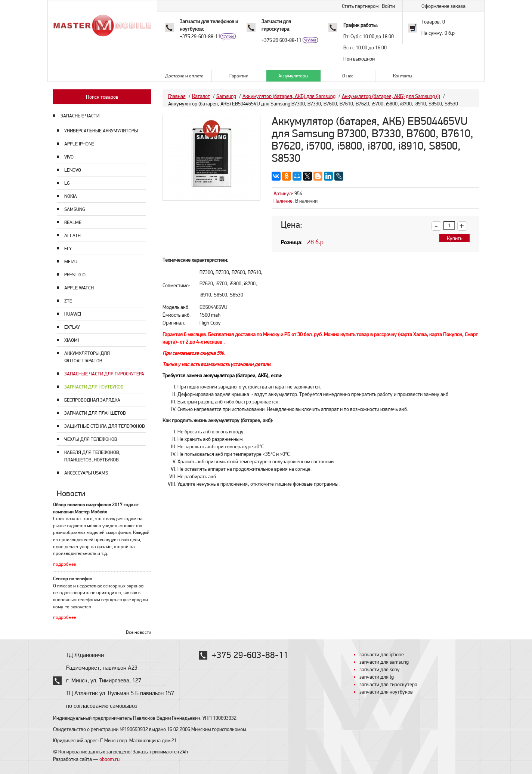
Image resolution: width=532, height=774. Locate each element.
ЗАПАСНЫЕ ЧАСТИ (80, 116)
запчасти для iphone (382, 654)
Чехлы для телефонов (91, 439)
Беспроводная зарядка (92, 400)
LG (67, 183)
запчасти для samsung (384, 662)
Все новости (139, 632)
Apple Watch (79, 288)
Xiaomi (72, 340)
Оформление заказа (443, 6)
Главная (177, 96)
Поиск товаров (102, 97)
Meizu (71, 262)
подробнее (64, 564)
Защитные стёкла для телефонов (105, 426)
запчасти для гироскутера (388, 684)
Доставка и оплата (184, 76)
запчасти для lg (377, 677)
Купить (454, 238)
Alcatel (74, 235)
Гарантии (239, 76)
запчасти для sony (380, 669)
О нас (348, 76)
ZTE (68, 301)
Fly (68, 248)
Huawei (73, 314)
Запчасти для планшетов (95, 413)
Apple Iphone (79, 144)
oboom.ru (109, 759)
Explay (72, 327)
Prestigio (75, 275)
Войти (388, 6)
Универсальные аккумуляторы (101, 131)
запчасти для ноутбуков (386, 692)
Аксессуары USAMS (86, 473)
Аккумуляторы (293, 76)
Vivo (69, 157)
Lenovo (73, 170)
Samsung (75, 209)
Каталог (201, 96)
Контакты (403, 76)
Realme (73, 222)
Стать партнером (360, 6)
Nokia (71, 196)
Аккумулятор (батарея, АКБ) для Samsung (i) (391, 96)
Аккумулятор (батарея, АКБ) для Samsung (289, 96)
